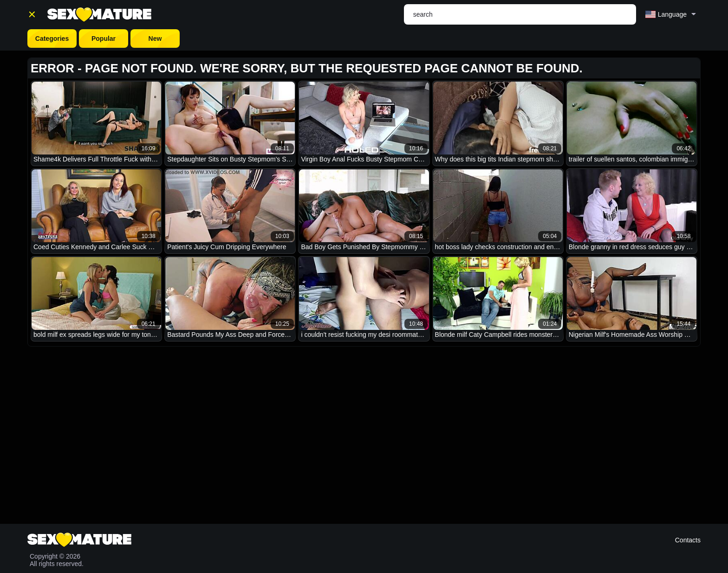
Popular (104, 39)
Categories (52, 39)
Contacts (688, 540)
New (155, 39)
